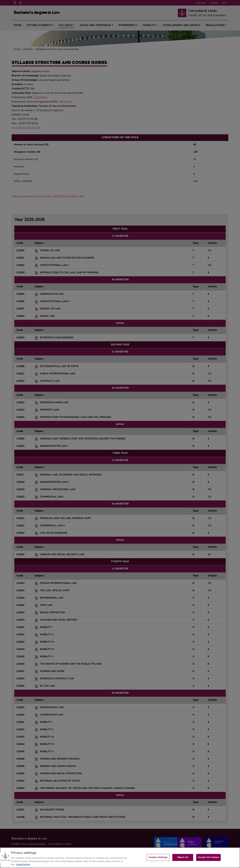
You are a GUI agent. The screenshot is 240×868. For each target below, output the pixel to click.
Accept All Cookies (208, 859)
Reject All (183, 859)
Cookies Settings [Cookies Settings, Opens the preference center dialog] (158, 859)
